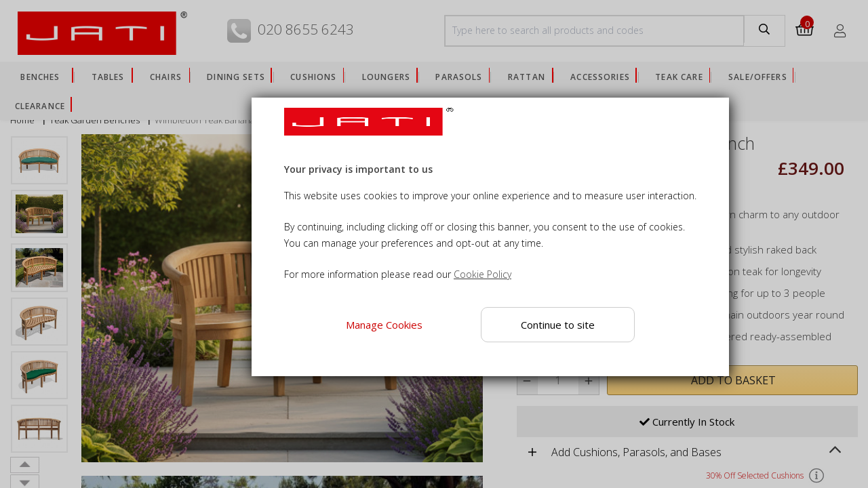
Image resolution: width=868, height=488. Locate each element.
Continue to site (558, 325)
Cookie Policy (482, 274)
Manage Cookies (384, 325)
